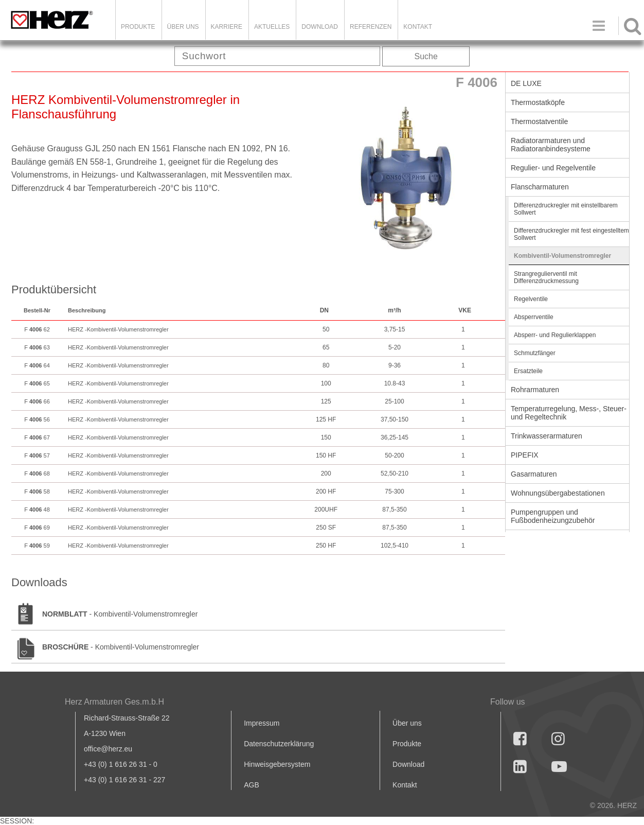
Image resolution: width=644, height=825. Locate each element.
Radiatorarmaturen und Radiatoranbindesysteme (551, 145)
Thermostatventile (539, 121)
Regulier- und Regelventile (553, 168)
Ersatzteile (528, 371)
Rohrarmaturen (535, 390)
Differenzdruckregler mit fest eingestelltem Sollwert (571, 234)
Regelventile (531, 299)
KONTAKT (418, 27)
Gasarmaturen (534, 474)
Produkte (138, 27)
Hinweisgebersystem (277, 764)
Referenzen (371, 27)
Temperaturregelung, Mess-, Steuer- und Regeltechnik (569, 413)
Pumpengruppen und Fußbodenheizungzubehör (553, 516)
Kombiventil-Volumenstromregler (562, 256)
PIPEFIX (525, 455)
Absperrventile (534, 317)
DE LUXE (526, 83)
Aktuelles (272, 27)
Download (408, 764)
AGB (252, 785)
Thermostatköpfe (538, 102)
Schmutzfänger (535, 353)
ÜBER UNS (183, 27)
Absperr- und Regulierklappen (555, 335)
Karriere (227, 27)
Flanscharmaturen (540, 187)
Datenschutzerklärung (279, 744)
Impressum (262, 723)
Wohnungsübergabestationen (558, 493)
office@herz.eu (108, 749)
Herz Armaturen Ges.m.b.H (114, 702)
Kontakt (405, 785)
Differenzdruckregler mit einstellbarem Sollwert (566, 209)
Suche (426, 56)
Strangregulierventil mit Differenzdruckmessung (546, 277)
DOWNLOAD (320, 27)
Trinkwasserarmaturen (547, 436)
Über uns (407, 723)
